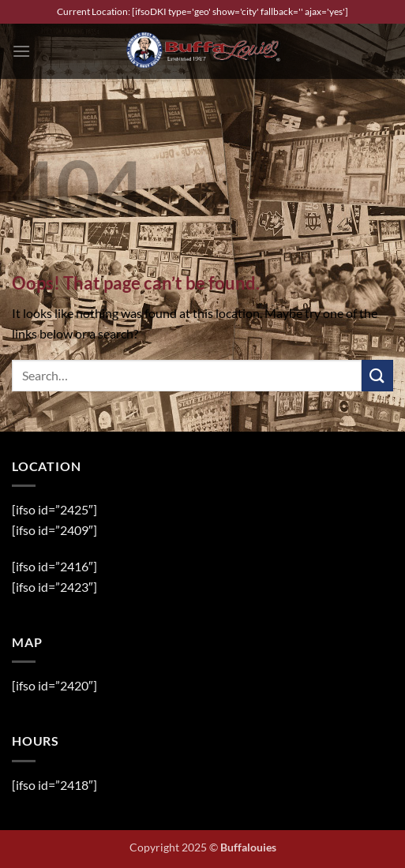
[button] (21, 51)
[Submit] (377, 375)
